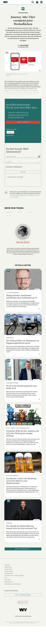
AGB (6, 578)
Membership (10, 212)
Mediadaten (9, 582)
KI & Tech (9, 215)
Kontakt (7, 565)
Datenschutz (9, 573)
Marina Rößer (24, 45)
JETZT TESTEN (23, 122)
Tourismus (30, 212)
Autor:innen (9, 571)
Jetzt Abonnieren (23, 595)
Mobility (20, 212)
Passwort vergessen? (14, 167)
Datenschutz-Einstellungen (14, 576)
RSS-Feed (7, 580)
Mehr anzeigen (23, 549)
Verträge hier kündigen (13, 584)
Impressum (8, 567)
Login (23, 172)
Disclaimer (8, 569)
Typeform (10, 132)
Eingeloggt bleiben (16, 177)
